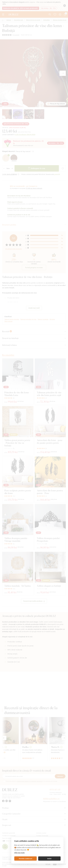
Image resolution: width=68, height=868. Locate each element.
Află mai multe (19, 853)
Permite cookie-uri (25, 859)
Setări (49, 859)
